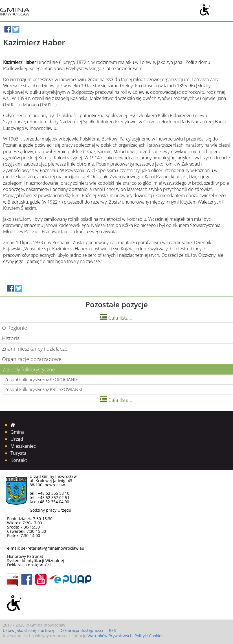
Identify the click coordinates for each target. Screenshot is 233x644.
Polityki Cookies (149, 636)
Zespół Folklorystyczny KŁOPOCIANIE (41, 380)
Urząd (17, 439)
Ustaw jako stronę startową (28, 630)
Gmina (17, 432)
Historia (11, 338)
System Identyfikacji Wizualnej (36, 561)
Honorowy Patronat (25, 556)
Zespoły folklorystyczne (29, 369)
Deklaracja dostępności (29, 565)
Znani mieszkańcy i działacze (35, 349)
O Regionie (15, 328)
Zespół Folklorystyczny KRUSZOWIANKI (43, 389)
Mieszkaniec (23, 446)
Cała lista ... (117, 318)
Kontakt (19, 460)
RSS (112, 630)
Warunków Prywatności (109, 636)
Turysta (18, 453)
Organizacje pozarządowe (32, 359)
